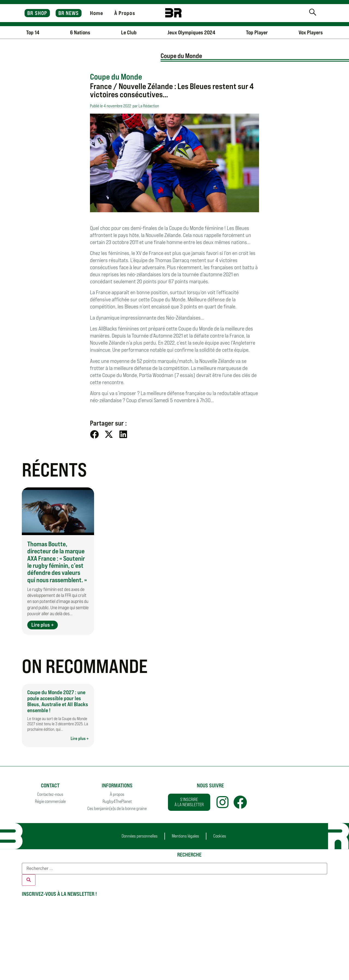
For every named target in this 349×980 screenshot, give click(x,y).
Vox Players (311, 32)
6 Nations (80, 32)
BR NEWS (69, 13)
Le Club (129, 32)
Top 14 (33, 32)
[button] (94, 434)
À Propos (125, 13)
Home (97, 13)
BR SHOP (37, 13)
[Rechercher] (29, 880)
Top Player (257, 32)
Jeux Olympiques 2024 (191, 32)
